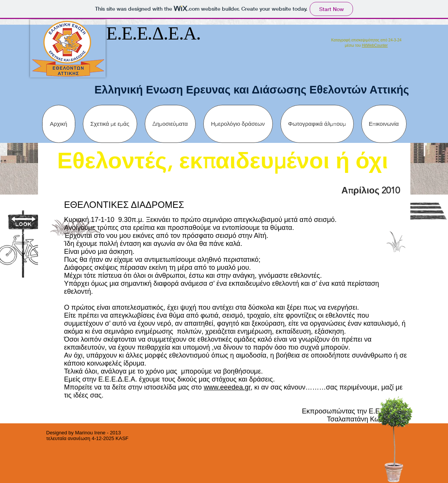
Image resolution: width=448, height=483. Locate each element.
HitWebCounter (375, 45)
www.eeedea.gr (227, 387)
